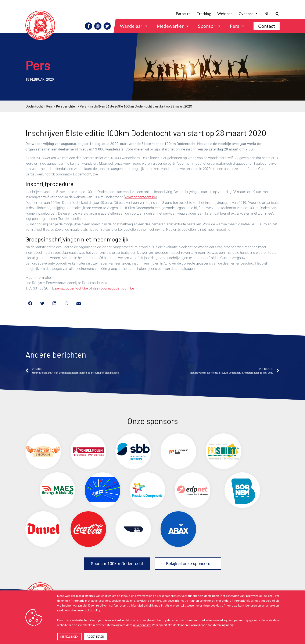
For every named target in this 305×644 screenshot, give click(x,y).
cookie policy (92, 610)
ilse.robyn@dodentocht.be (114, 288)
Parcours (183, 14)
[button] (276, 14)
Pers (237, 26)
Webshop (225, 14)
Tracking (204, 14)
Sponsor (210, 26)
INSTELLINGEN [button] (69, 637)
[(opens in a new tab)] (43, 451)
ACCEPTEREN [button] (95, 637)
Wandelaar (134, 26)
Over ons (248, 14)
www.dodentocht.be (140, 197)
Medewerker (173, 26)
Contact (267, 26)
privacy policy (142, 625)
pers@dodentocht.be (71, 288)
